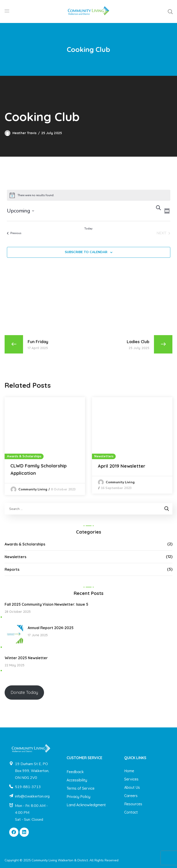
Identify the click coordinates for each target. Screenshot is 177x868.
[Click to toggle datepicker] (21, 211)
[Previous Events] (14, 233)
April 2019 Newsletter (122, 466)
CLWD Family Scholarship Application (38, 469)
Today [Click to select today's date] (88, 229)
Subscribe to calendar (86, 252)
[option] (45, 446)
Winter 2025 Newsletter (26, 658)
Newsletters (104, 456)
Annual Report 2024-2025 (51, 628)
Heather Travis (24, 133)
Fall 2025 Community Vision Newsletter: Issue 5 (46, 604)
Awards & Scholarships (24, 456)
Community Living (33, 489)
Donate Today (24, 692)
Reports (12, 569)
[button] (170, 11)
